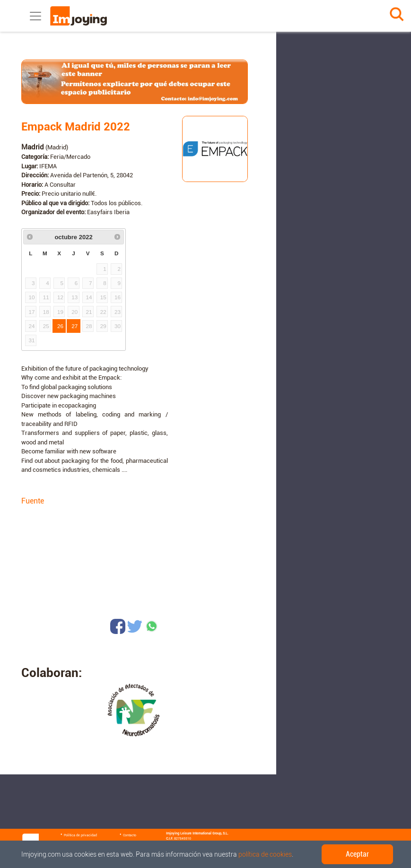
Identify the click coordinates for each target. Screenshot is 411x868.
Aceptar (357, 854)
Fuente (33, 501)
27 (74, 326)
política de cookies (265, 854)
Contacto (130, 835)
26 (60, 326)
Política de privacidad (80, 835)
